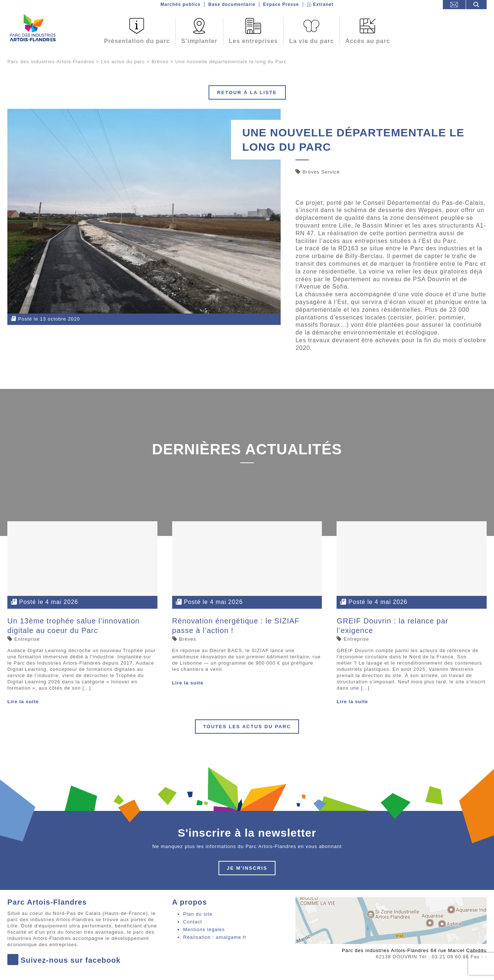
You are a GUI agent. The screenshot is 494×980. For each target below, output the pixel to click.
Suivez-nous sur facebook (64, 960)
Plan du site (198, 914)
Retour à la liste (247, 92)
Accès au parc (368, 41)
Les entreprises (253, 41)
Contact (193, 922)
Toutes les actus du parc (247, 727)
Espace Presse (281, 4)
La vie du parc (312, 41)
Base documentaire (232, 4)
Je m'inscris (247, 868)
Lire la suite (23, 702)
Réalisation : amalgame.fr (215, 937)
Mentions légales (204, 929)
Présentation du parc (137, 41)
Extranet (323, 4)
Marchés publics (180, 4)
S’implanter (199, 41)
